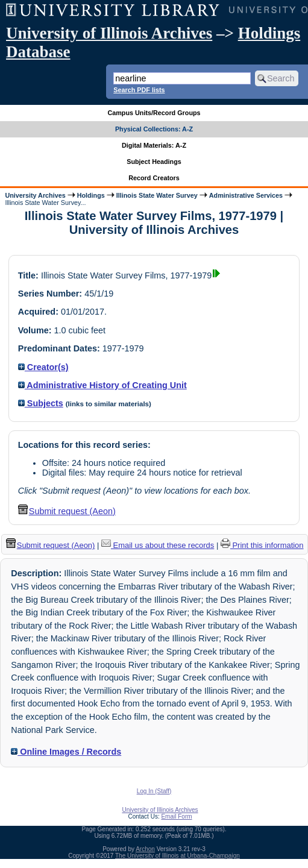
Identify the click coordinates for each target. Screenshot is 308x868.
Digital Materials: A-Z (154, 145)
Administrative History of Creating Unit (102, 385)
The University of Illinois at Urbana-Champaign (178, 856)
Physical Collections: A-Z (154, 129)
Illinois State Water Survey (157, 195)
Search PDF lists (139, 90)
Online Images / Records (66, 752)
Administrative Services (246, 195)
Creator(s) (43, 367)
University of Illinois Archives (109, 33)
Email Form (176, 816)
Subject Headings (154, 162)
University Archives (35, 195)
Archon (145, 849)
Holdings (91, 195)
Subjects (41, 403)
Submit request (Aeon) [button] (67, 511)
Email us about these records (158, 545)
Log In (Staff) (154, 791)
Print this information (262, 545)
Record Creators (154, 178)
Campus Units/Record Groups (154, 113)
